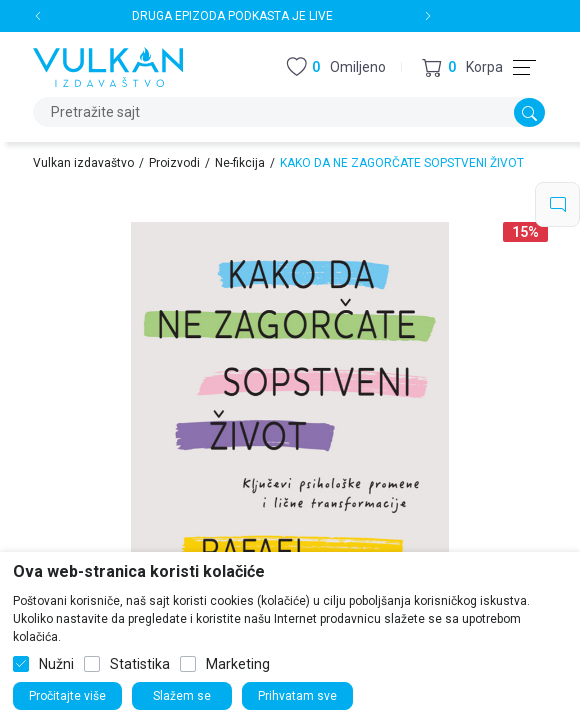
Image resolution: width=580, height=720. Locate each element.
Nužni (56, 664)
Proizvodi (174, 163)
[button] (462, 67)
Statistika (140, 664)
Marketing (238, 664)
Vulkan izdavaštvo (83, 163)
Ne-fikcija (240, 163)
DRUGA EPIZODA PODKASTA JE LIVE (232, 16)
